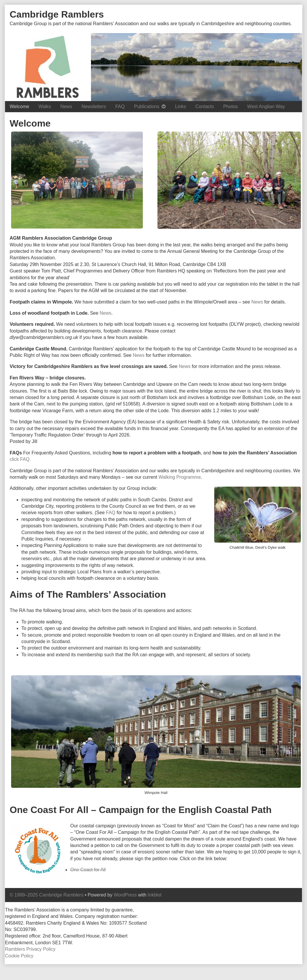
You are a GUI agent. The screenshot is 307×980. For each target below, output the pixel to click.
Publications (147, 106)
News (66, 106)
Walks (45, 106)
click (15, 459)
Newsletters (94, 106)
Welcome (19, 106)
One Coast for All (88, 870)
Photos (231, 106)
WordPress (125, 895)
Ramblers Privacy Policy (30, 949)
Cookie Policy (19, 956)
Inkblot (155, 895)
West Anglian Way (266, 106)
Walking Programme (180, 477)
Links (180, 106)
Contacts (205, 106)
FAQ (120, 106)
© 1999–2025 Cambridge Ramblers (47, 895)
